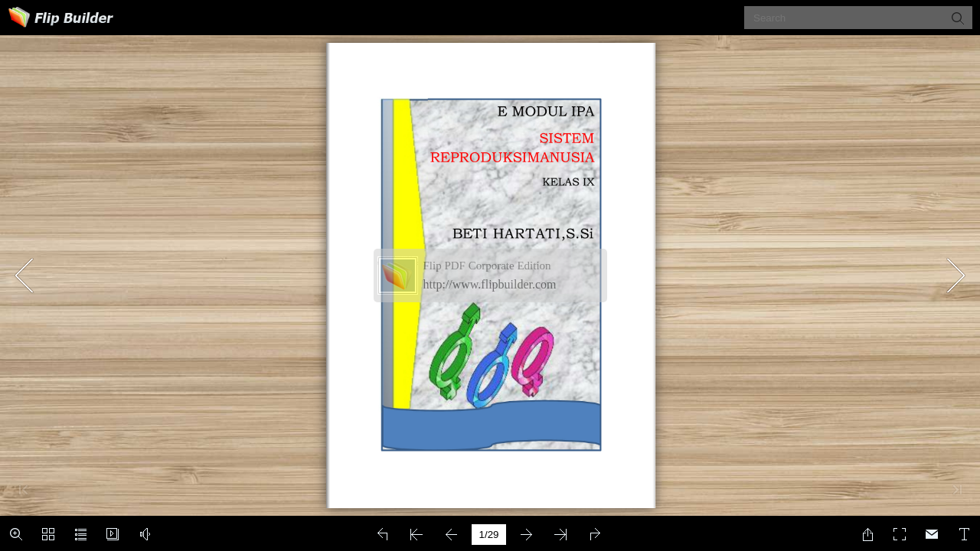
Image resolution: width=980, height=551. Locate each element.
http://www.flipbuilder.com (490, 284)
